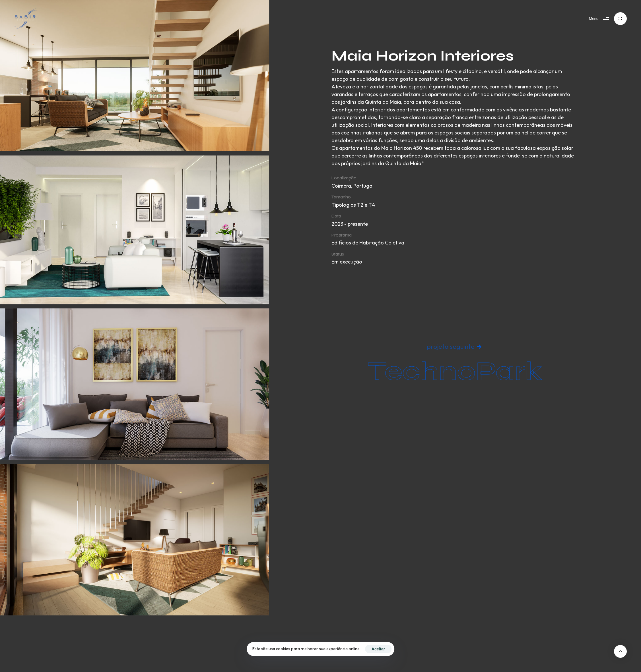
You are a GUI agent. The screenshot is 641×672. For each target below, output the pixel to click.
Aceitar (378, 649)
